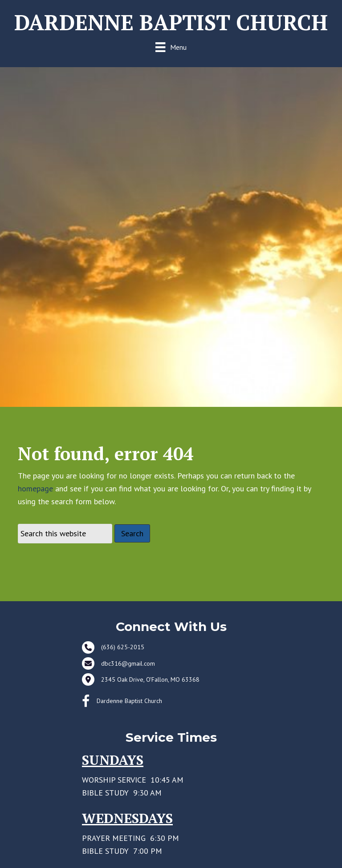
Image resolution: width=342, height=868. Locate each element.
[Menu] (171, 47)
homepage (35, 496)
